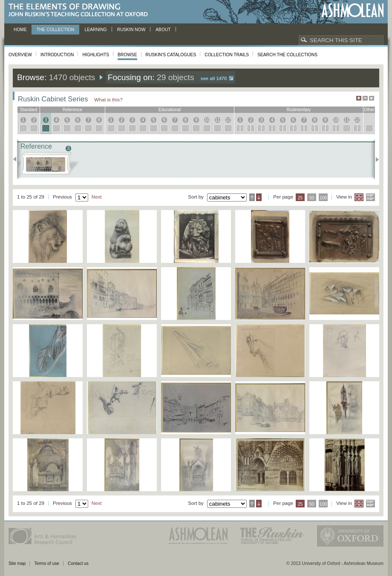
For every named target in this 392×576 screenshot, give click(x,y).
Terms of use (47, 563)
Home (20, 30)
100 (323, 198)
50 (312, 198)
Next (375, 159)
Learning (95, 30)
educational (170, 110)
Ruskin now (131, 30)
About (163, 30)
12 (228, 120)
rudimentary (299, 110)
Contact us (78, 563)
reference (72, 110)
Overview (20, 55)
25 (300, 198)
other (369, 110)
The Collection (56, 30)
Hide (372, 98)
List (370, 197)
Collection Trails (227, 55)
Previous (17, 159)
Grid (359, 197)
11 (218, 120)
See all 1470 (214, 78)
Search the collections (287, 55)
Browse (127, 55)
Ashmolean (353, 10)
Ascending (252, 197)
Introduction (57, 55)
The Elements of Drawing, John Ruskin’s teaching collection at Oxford (81, 10)
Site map (17, 563)
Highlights (96, 55)
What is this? (108, 99)
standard (29, 110)
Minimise (365, 98)
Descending (259, 197)
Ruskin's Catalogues (171, 55)
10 (207, 120)
